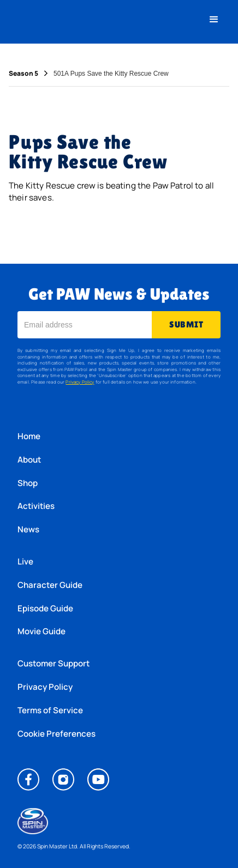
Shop (28, 483)
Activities (36, 506)
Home (29, 436)
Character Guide (50, 585)
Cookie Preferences (56, 734)
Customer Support (53, 663)
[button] (214, 20)
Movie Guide (41, 631)
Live (25, 562)
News (28, 529)
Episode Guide (45, 608)
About (29, 460)
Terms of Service (50, 710)
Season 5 (23, 74)
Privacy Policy (80, 382)
